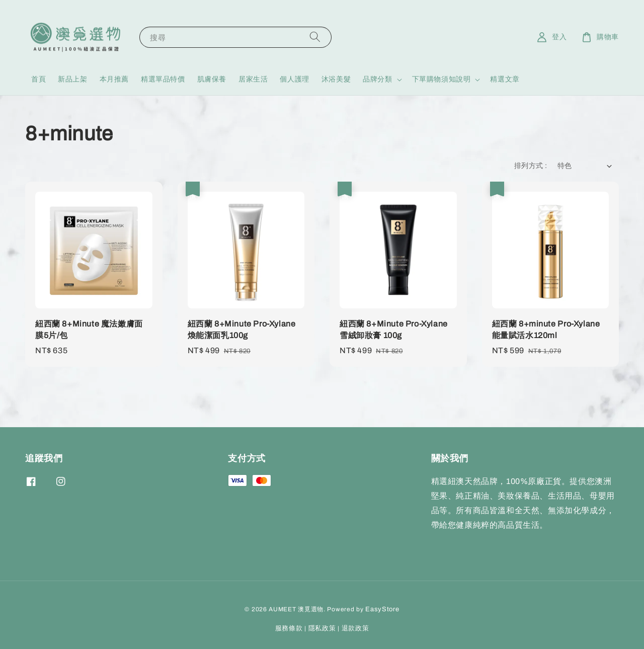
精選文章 (505, 79)
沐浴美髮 (336, 79)
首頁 (38, 79)
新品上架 (72, 79)
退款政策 (355, 628)
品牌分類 (377, 79)
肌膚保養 (212, 79)
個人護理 (294, 79)
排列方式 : (531, 166)
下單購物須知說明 (441, 79)
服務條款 (289, 628)
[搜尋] (315, 37)
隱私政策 (322, 628)
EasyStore (382, 609)
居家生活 (253, 79)
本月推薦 (114, 79)
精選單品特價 (163, 79)
